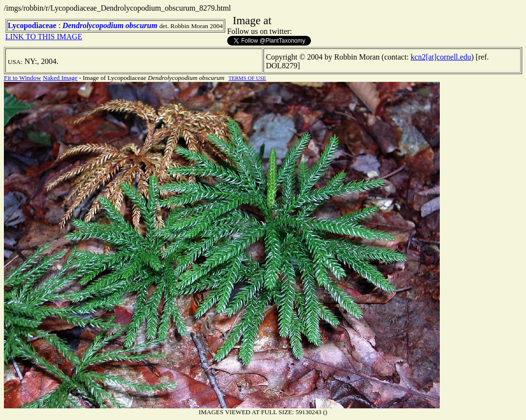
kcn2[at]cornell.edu (441, 57)
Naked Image (60, 78)
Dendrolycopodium (93, 25)
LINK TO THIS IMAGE (44, 37)
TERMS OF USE (248, 78)
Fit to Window (23, 78)
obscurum (141, 25)
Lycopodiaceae (32, 25)
